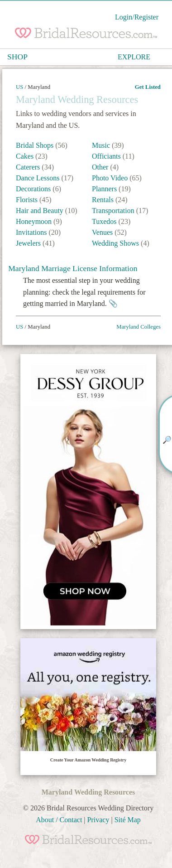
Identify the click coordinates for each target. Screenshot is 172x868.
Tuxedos (105, 221)
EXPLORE (134, 57)
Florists (28, 200)
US (19, 87)
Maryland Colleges (139, 327)
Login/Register (137, 17)
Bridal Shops (36, 145)
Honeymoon (35, 221)
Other (101, 167)
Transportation (114, 211)
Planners (105, 189)
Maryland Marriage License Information (73, 268)
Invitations (32, 232)
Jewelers (29, 243)
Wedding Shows (116, 243)
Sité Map (128, 820)
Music (102, 145)
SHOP (17, 57)
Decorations (34, 189)
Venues (103, 232)
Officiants (107, 156)
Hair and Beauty (41, 211)
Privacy (98, 820)
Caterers (29, 167)
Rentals (104, 200)
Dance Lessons (38, 178)
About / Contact (59, 820)
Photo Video (111, 178)
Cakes (26, 156)
